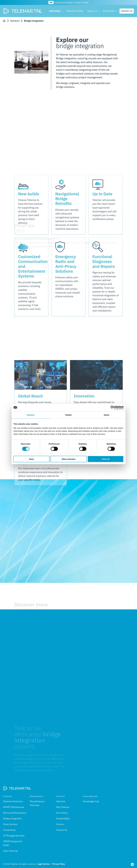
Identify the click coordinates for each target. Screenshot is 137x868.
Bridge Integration (12, 818)
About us (93, 11)
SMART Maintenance (14, 807)
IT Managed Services (14, 836)
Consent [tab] (31, 415)
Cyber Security (11, 851)
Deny (31, 459)
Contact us (127, 11)
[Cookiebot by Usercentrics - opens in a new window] (112, 408)
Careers (60, 824)
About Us (61, 801)
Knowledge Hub (91, 801)
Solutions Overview (13, 801)
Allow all (106, 459)
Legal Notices (43, 864)
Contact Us (62, 830)
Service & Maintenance (15, 813)
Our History (62, 813)
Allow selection (68, 459)
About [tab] (106, 415)
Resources (110, 11)
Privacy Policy (58, 864)
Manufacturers (75, 11)
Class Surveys (10, 824)
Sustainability (63, 818)
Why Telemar (63, 807)
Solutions (56, 11)
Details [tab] (68, 415)
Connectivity (9, 830)
